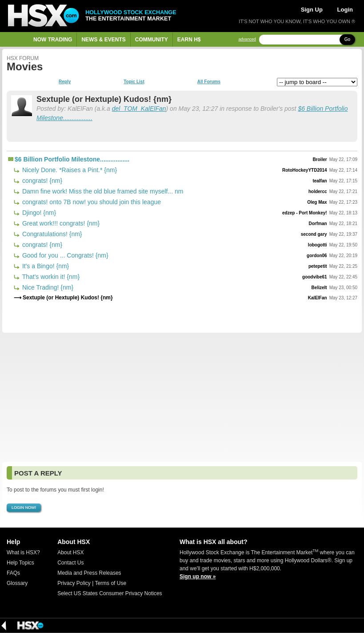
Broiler (320, 159)
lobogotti (318, 245)
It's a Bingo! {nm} (45, 266)
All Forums (209, 82)
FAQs (13, 573)
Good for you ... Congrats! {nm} (64, 255)
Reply (65, 82)
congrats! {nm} (41, 181)
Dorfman (318, 224)
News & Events (103, 40)
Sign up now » (198, 577)
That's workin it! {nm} (50, 277)
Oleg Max (317, 202)
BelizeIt (319, 288)
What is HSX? (23, 552)
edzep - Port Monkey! (305, 213)
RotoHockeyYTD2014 (305, 170)
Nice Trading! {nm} (47, 287)
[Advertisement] (182, 397)
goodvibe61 (315, 277)
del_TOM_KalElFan (139, 109)
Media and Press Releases (89, 573)
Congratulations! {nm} (51, 234)
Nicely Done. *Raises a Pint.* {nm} (69, 170)
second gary (314, 234)
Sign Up (312, 10)
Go (347, 39)
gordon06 (317, 256)
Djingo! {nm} (38, 213)
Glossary (17, 583)
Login (345, 10)
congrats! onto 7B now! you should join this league (91, 202)
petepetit (318, 266)
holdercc (318, 192)
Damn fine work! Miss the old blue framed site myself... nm (102, 191)
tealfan (320, 181)
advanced (247, 39)
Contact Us (70, 563)
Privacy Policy (74, 583)
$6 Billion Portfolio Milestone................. (72, 159)
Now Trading (53, 40)
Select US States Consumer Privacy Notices (110, 593)
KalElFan (318, 298)
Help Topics (20, 563)
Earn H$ (189, 40)
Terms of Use (110, 583)
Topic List (134, 82)
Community (152, 40)
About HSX (70, 552)
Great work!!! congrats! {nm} (60, 223)
